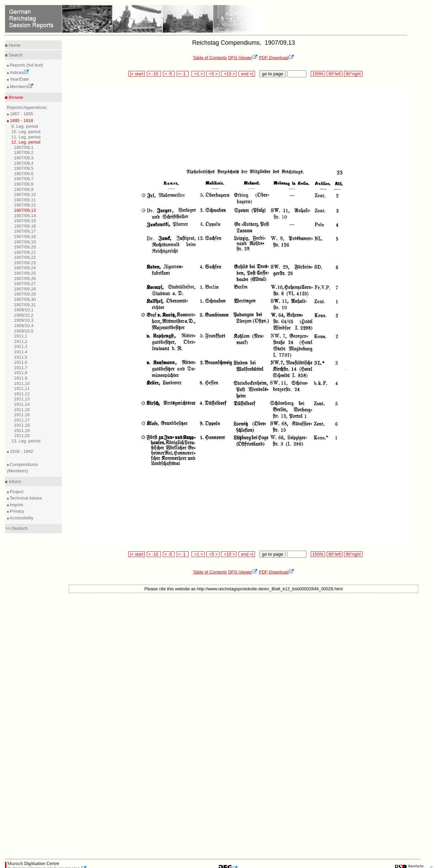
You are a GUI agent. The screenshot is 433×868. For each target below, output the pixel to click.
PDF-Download (277, 58)
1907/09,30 (25, 299)
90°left (335, 74)
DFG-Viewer (243, 58)
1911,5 (21, 357)
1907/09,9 (24, 189)
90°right (353, 74)
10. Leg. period (26, 132)
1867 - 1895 (21, 114)
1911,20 (22, 436)
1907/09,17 (25, 231)
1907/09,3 (24, 158)
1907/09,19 (25, 242)
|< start (137, 74)
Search (15, 55)
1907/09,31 (25, 305)
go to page (273, 74)
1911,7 (21, 368)
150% (318, 74)
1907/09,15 (25, 221)
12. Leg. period (26, 142)
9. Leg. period (25, 126)
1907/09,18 (25, 236)
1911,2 (21, 341)
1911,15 (22, 410)
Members (21, 87)
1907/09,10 (25, 194)
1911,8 (21, 373)
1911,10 (22, 383)
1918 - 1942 (21, 451)
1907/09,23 (25, 263)
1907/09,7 (24, 179)
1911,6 (21, 362)
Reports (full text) (26, 65)
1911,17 (22, 420)
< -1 (183, 74)
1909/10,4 (24, 326)
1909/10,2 (24, 315)
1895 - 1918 (21, 121)
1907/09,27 (25, 284)
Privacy (16, 511)
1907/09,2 (24, 152)
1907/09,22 (25, 257)
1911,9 (21, 378)
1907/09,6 (24, 174)
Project (16, 492)
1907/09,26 (25, 279)
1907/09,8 (24, 184)
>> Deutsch (16, 528)
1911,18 (22, 425)
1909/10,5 (24, 331)
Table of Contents (210, 58)
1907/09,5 (24, 168)
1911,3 (21, 346)
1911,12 (22, 394)
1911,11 (22, 388)
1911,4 (21, 352)
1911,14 (22, 404)
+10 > (229, 74)
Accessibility (21, 518)
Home (14, 45)
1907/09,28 (25, 289)
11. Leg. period (26, 137)
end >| (247, 74)
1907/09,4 (24, 163)
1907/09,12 (25, 205)
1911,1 (21, 336)
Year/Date (19, 79)
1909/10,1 (24, 310)
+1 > (198, 74)
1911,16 (22, 415)
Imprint (16, 505)
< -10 (154, 74)
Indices (19, 72)
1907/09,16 (25, 226)
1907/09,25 (25, 273)
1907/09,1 (24, 147)
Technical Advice (26, 498)
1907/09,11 (25, 200)
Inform (14, 482)
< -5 (169, 74)
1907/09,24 (25, 268)
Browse (15, 97)
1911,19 (22, 430)
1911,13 (22, 399)
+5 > (213, 74)
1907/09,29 (25, 294)
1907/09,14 (25, 216)
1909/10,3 (24, 320)
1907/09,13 (25, 210)
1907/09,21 (25, 252)
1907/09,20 (25, 247)
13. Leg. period (26, 441)
